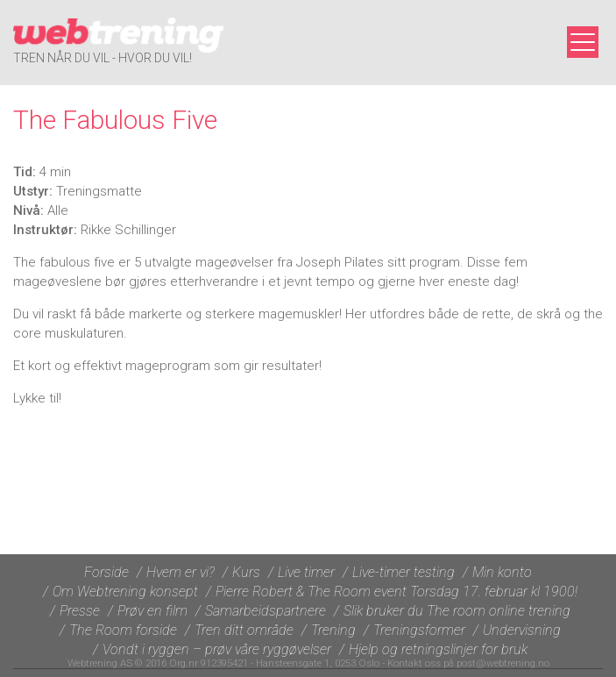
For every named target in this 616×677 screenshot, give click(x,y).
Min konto (502, 572)
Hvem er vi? (181, 572)
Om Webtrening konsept (125, 591)
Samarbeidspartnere (266, 611)
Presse (80, 611)
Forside (106, 572)
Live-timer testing (404, 572)
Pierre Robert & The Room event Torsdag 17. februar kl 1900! (397, 591)
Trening (333, 630)
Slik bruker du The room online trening (457, 611)
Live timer (306, 572)
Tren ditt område (244, 630)
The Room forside (123, 630)
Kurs (246, 572)
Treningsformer (419, 630)
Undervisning (522, 630)
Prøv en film (152, 611)
